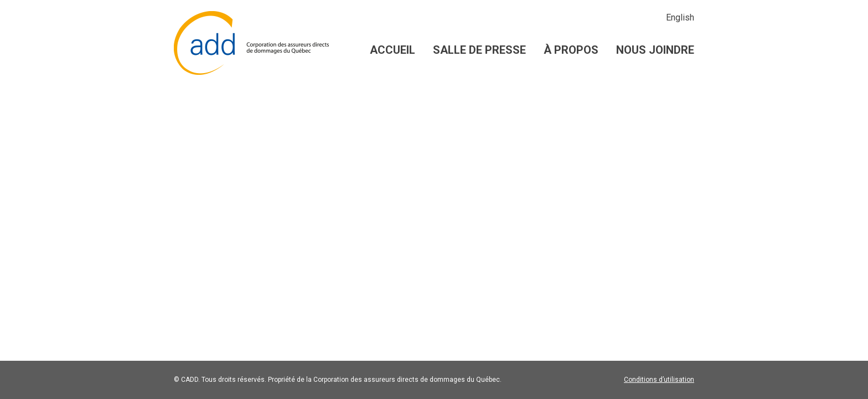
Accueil (392, 50)
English (680, 17)
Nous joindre (655, 50)
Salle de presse (479, 50)
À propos (571, 50)
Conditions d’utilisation (659, 380)
